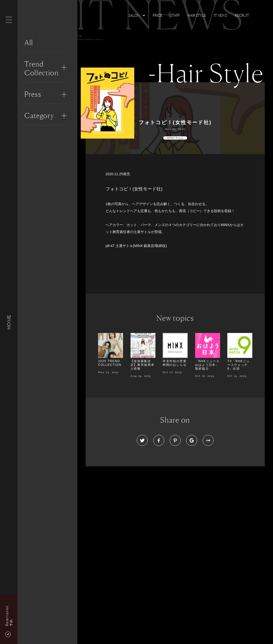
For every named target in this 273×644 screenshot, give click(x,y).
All (29, 43)
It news (220, 15)
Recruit (242, 15)
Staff (175, 15)
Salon (134, 15)
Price (157, 15)
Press (33, 94)
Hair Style (197, 15)
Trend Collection (42, 68)
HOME (9, 322)
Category (39, 116)
